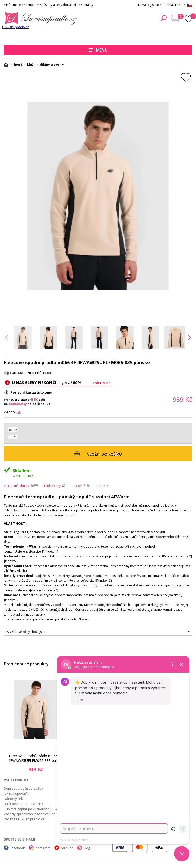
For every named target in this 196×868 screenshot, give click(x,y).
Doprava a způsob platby (23, 788)
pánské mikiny (43, 619)
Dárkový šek (13, 799)
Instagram (43, 848)
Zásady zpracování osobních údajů (31, 814)
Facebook (17, 848)
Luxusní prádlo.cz (16, 27)
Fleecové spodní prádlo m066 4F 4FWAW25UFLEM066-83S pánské (36, 758)
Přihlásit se (172, 5)
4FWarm (84, 619)
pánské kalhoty (66, 619)
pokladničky (18, 404)
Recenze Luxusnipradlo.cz (24, 819)
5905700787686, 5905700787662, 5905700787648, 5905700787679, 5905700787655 (98, 632)
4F (19, 412)
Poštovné (78, 486)
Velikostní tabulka (16, 486)
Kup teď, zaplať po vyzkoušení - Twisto (33, 809)
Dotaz (101, 486)
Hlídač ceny (52, 486)
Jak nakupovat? (16, 793)
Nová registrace (150, 5)
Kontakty (87, 5)
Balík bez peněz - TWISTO (23, 804)
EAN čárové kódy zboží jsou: (26, 632)
